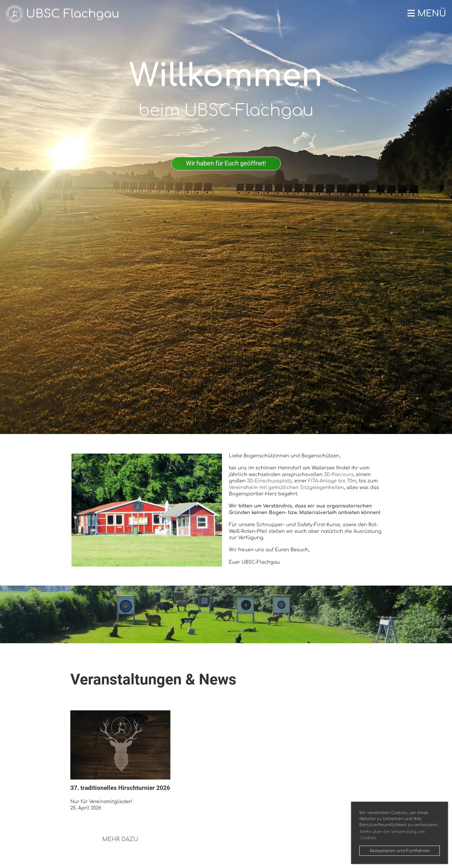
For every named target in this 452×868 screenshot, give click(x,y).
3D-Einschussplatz (269, 481)
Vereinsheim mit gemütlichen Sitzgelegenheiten (286, 488)
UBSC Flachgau (73, 14)
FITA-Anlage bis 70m (332, 481)
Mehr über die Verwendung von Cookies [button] (392, 835)
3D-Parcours (339, 475)
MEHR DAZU (120, 839)
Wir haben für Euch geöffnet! (226, 163)
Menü (427, 14)
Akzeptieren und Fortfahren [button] (400, 851)
